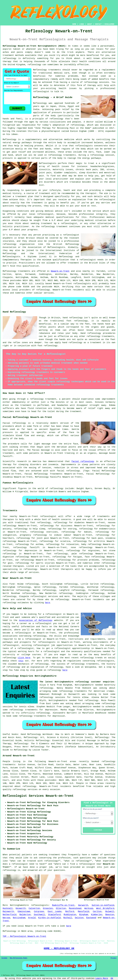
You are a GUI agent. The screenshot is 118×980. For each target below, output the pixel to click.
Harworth (83, 905)
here (47, 603)
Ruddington (70, 915)
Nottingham (19, 918)
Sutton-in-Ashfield (103, 905)
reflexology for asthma (29, 544)
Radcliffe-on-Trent (63, 905)
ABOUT (90, 24)
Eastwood (91, 918)
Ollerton (61, 908)
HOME (74, 24)
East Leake (55, 911)
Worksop (89, 908)
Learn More (102, 978)
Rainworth (8, 911)
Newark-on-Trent (60, 271)
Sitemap (4, 958)
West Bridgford (105, 908)
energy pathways (22, 143)
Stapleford (54, 915)
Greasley (48, 908)
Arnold (32, 918)
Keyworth (21, 908)
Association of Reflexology (36, 620)
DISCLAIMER (109, 24)
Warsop (6, 918)
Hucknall (8, 908)
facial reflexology (83, 461)
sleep (42, 529)
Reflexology (40, 103)
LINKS (82, 24)
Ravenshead (75, 908)
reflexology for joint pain (33, 538)
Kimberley (97, 915)
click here (24, 658)
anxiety (7, 529)
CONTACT (98, 24)
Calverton (34, 908)
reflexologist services (44, 596)
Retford (70, 911)
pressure (8, 158)
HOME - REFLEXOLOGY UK (59, 948)
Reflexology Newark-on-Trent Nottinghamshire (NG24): (35, 46)
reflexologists (40, 905)
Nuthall (68, 918)
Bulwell (110, 911)
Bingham (84, 915)
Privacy (114, 958)
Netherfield (10, 915)
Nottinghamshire (19, 905)
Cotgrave (39, 911)
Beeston (110, 915)
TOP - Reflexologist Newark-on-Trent (24, 936)
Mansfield (83, 911)
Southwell (39, 915)
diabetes (80, 523)
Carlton (97, 911)
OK (112, 978)
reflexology (44, 523)
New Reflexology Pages (18, 958)
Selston (79, 918)
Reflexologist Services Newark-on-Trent (38, 796)
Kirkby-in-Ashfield (49, 918)
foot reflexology (57, 554)
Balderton (25, 915)
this (21, 661)
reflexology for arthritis (89, 541)
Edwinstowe (24, 911)
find (12, 584)
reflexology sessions (97, 82)
